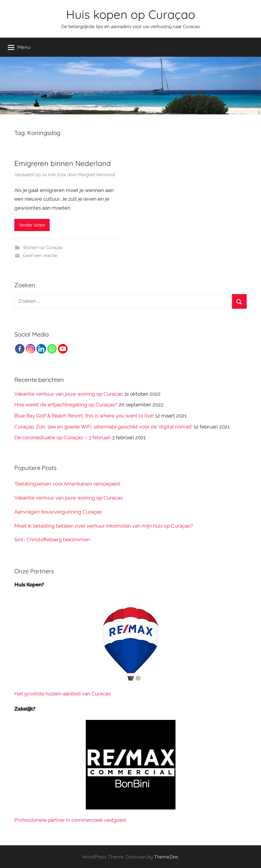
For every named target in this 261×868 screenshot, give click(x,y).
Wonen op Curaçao (43, 248)
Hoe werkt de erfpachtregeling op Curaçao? (66, 405)
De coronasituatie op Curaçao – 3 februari (62, 437)
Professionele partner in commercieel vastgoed (70, 820)
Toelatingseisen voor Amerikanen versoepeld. (68, 484)
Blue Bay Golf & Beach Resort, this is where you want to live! (84, 416)
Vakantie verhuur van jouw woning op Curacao (69, 394)
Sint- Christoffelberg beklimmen (52, 540)
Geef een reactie (40, 256)
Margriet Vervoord (96, 175)
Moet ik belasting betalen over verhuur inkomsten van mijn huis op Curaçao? (104, 526)
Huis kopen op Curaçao (131, 14)
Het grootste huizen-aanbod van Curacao (63, 694)
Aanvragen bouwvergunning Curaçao (58, 512)
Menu (19, 47)
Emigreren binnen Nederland (63, 163)
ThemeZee (166, 857)
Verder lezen (32, 225)
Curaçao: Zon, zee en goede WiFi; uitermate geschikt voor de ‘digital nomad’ (103, 427)
